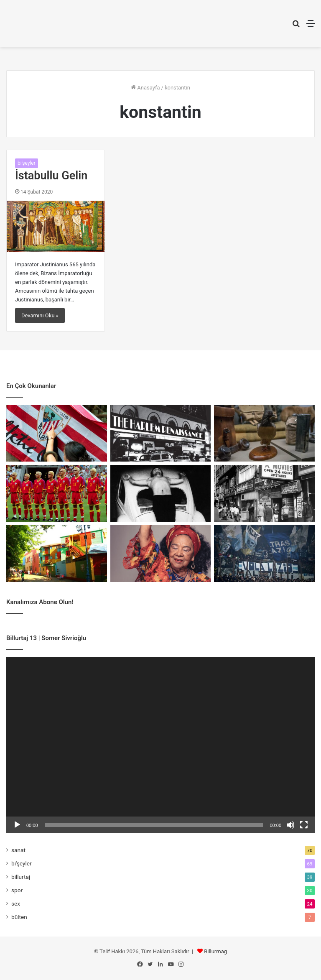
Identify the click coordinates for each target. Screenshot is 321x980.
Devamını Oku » (40, 315)
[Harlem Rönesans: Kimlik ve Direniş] (161, 434)
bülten (19, 917)
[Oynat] (17, 825)
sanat (18, 850)
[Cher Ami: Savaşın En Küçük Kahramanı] (264, 434)
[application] (160, 745)
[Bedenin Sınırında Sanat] (161, 493)
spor (17, 890)
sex (16, 903)
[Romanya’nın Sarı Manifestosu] (57, 493)
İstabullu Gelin (51, 176)
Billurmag (215, 951)
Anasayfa (145, 88)
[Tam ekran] (304, 825)
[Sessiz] (290, 825)
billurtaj (21, 877)
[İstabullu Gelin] (56, 226)
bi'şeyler (27, 163)
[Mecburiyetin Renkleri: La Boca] (57, 554)
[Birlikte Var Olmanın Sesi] (161, 554)
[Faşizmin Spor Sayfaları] (264, 554)
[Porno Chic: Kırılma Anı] (264, 493)
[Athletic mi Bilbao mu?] (57, 434)
